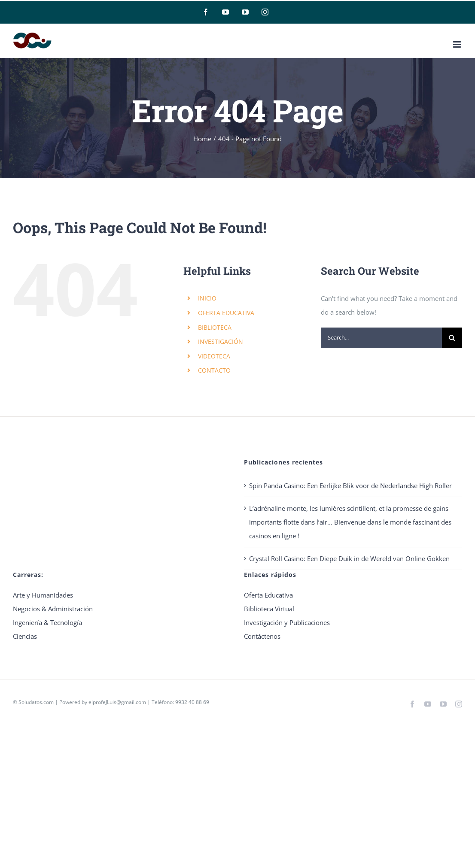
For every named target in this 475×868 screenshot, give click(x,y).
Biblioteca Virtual (269, 609)
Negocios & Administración (53, 609)
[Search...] (381, 338)
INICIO (207, 298)
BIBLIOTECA (215, 327)
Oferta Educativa (268, 595)
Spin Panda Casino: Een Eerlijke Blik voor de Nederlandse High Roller (350, 486)
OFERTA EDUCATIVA (226, 313)
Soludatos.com (36, 702)
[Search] (452, 338)
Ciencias (25, 636)
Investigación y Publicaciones (287, 622)
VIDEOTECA (214, 356)
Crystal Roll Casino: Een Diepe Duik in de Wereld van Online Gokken (349, 558)
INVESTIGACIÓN (221, 341)
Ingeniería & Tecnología (47, 622)
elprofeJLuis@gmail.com (117, 702)
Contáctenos (262, 636)
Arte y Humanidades (43, 595)
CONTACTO (214, 370)
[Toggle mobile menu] (458, 44)
